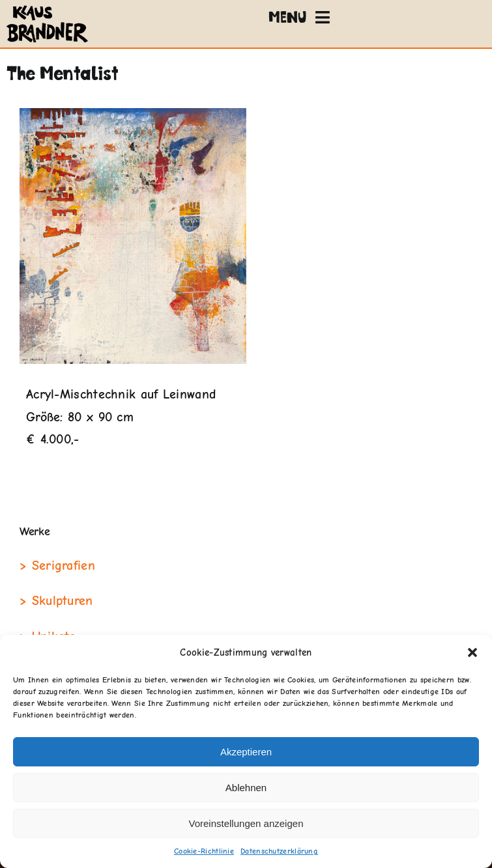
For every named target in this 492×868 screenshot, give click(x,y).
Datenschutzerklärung (279, 851)
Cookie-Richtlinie (204, 851)
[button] (472, 652)
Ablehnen (246, 788)
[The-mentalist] (133, 236)
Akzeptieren (246, 752)
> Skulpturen (56, 601)
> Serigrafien (57, 566)
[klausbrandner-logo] (47, 8)
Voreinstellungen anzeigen (246, 823)
